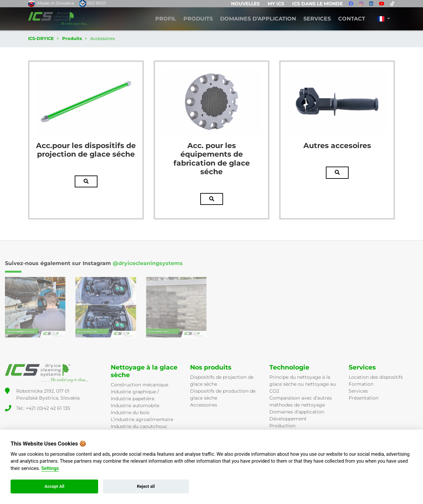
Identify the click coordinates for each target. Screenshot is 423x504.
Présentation (364, 398)
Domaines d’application (297, 412)
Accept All (55, 486)
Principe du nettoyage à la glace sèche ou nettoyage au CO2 (303, 384)
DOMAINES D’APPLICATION (258, 19)
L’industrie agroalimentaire (142, 419)
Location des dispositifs (376, 377)
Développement (288, 419)
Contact (352, 19)
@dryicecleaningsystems (148, 263)
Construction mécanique (139, 385)
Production (282, 426)
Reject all (146, 486)
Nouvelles (245, 4)
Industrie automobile (135, 406)
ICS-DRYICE (41, 38)
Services (317, 19)
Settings (50, 468)
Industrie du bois (130, 412)
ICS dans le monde (317, 4)
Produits (198, 19)
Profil (166, 19)
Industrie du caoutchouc (139, 426)
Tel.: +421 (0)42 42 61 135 (43, 408)
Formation (361, 384)
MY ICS (276, 4)
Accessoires (204, 405)
